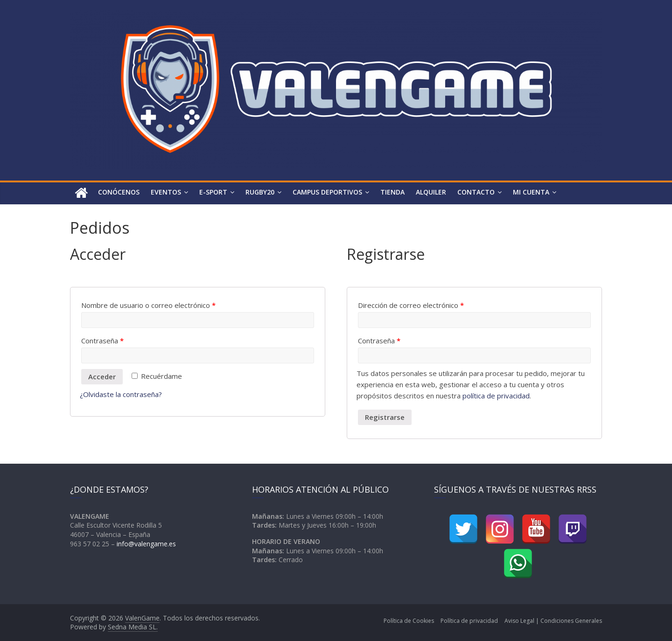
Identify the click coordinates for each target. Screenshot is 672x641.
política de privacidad (496, 396)
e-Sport (213, 192)
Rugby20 (260, 192)
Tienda (392, 192)
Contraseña (102, 341)
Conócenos (119, 192)
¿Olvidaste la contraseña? (121, 394)
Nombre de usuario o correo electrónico (148, 305)
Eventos (166, 192)
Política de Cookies (409, 621)
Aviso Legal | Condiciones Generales (553, 621)
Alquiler (431, 192)
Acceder (102, 376)
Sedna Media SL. (133, 627)
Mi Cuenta (531, 192)
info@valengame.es (146, 544)
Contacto (476, 192)
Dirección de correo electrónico (411, 305)
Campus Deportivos (327, 192)
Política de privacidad (469, 621)
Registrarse (385, 417)
